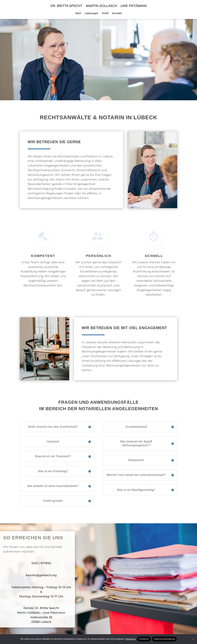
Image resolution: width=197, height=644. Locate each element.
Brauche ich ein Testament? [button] (53, 456)
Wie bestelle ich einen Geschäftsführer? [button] (53, 486)
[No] (193, 639)
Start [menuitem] (78, 14)
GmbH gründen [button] (53, 501)
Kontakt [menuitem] (117, 14)
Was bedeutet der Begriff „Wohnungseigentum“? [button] (136, 443)
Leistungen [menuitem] (91, 14)
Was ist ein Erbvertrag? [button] (53, 471)
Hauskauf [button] (53, 441)
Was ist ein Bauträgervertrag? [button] (136, 490)
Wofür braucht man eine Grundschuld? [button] (53, 427)
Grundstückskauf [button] (136, 427)
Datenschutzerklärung (164, 639)
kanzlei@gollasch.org (41, 575)
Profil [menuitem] (105, 14)
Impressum (130, 639)
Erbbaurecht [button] (136, 460)
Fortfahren (144, 639)
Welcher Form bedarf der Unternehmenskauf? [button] (136, 475)
